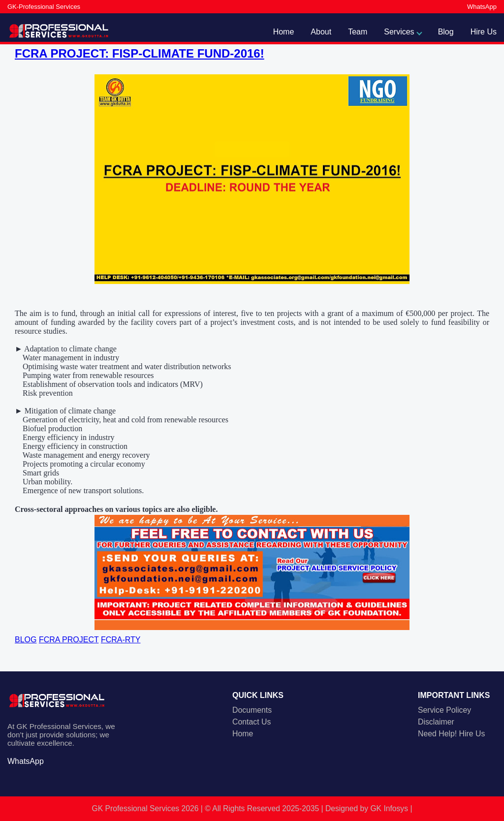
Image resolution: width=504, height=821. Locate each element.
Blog (446, 32)
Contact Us (252, 722)
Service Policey (444, 710)
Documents (252, 710)
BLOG (26, 640)
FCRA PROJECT (69, 640)
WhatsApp (482, 7)
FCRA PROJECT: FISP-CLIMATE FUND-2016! (140, 53)
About (321, 32)
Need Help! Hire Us (451, 734)
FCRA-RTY (121, 640)
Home (284, 32)
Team (358, 32)
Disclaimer (436, 722)
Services (399, 32)
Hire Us (484, 32)
